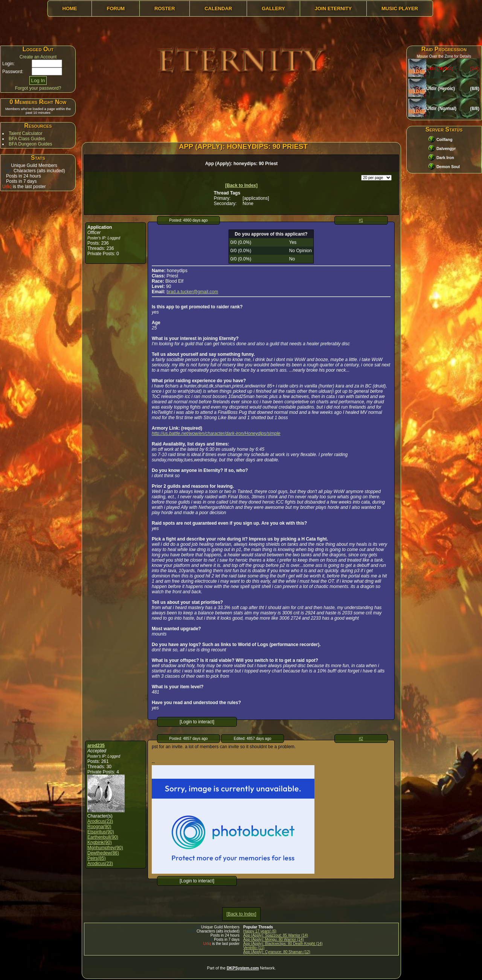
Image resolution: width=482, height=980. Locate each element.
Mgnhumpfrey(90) (105, 848)
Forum (116, 8)
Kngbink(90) (100, 842)
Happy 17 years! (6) (260, 931)
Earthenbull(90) (103, 837)
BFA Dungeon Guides (30, 144)
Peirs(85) (97, 858)
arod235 (96, 746)
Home (70, 8)
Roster (165, 8)
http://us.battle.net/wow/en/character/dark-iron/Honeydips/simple (216, 433)
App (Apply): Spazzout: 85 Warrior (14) (276, 935)
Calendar (218, 8)
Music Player (400, 8)
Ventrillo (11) (254, 948)
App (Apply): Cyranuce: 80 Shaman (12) (277, 952)
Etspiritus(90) (101, 832)
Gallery (273, 8)
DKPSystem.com (243, 968)
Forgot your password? (38, 88)
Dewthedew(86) (103, 853)
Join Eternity (333, 8)
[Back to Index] (241, 185)
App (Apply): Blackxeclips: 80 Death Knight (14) (283, 944)
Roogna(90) (99, 827)
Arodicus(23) (100, 821)
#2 (361, 739)
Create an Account (38, 57)
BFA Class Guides (27, 139)
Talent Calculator (25, 133)
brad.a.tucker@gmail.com (192, 292)
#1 (361, 220)
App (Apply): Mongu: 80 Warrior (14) (274, 939)
